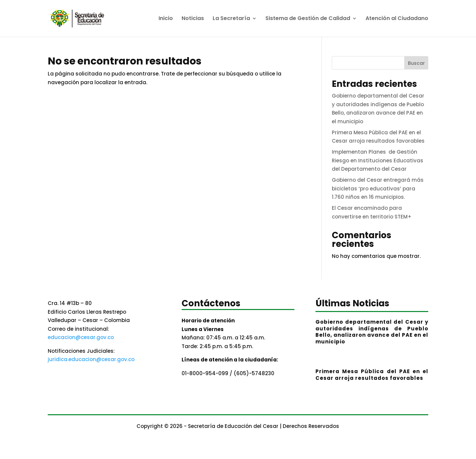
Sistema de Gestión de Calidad (308, 19)
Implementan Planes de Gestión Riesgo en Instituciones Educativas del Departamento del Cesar (378, 160)
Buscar (416, 63)
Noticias (193, 19)
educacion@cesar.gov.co (81, 337)
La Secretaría (231, 19)
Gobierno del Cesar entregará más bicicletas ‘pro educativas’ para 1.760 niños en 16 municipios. (378, 188)
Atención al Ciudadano (397, 19)
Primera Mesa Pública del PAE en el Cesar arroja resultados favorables (372, 375)
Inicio (166, 19)
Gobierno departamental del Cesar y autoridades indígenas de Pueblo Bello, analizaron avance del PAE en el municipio (372, 332)
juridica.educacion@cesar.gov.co (91, 359)
